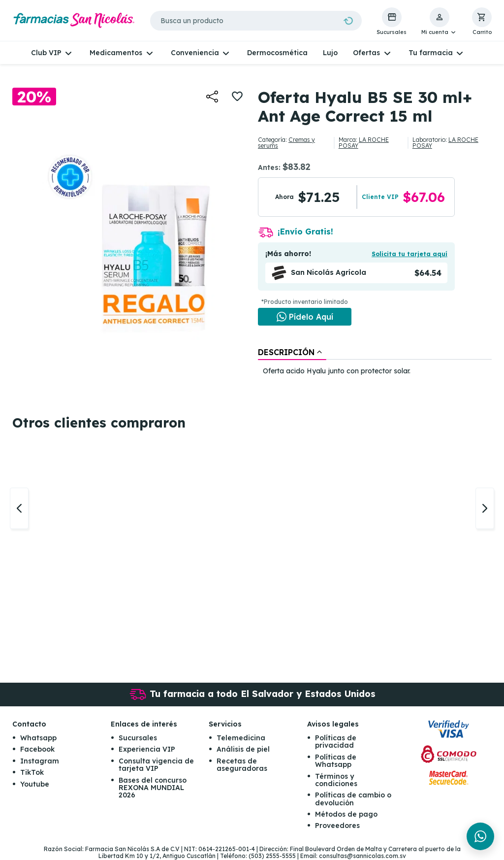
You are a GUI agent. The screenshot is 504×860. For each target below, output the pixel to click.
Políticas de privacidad (336, 742)
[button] (439, 22)
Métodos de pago (346, 814)
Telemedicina (241, 738)
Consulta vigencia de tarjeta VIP (156, 765)
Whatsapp (38, 738)
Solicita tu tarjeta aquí (409, 254)
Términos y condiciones (336, 780)
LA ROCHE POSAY (364, 143)
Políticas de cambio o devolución (353, 799)
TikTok (32, 772)
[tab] (292, 352)
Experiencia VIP (147, 749)
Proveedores (337, 826)
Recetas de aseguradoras (242, 765)
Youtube (35, 784)
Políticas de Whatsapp (336, 761)
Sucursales (138, 738)
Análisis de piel (243, 749)
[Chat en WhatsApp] (305, 317)
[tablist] (375, 362)
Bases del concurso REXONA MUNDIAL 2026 (153, 788)
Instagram (40, 761)
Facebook (37, 749)
